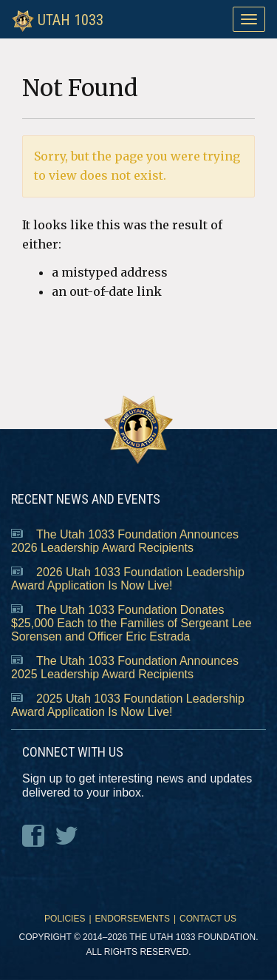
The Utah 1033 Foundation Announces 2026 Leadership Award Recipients (125, 541)
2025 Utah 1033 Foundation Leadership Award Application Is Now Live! (128, 705)
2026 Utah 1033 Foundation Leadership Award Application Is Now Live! (128, 579)
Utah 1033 (58, 19)
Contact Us (208, 919)
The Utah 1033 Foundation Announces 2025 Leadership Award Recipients (125, 668)
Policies (65, 919)
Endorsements (133, 919)
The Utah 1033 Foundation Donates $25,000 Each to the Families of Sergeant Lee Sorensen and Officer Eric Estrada (131, 623)
